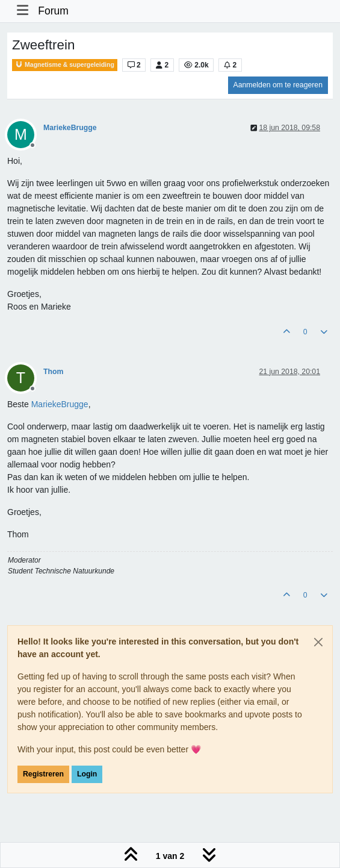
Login (87, 774)
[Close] (318, 642)
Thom (53, 372)
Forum (53, 11)
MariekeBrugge (70, 128)
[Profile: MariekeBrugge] (60, 404)
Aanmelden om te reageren (278, 85)
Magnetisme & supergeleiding (65, 65)
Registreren (43, 774)
